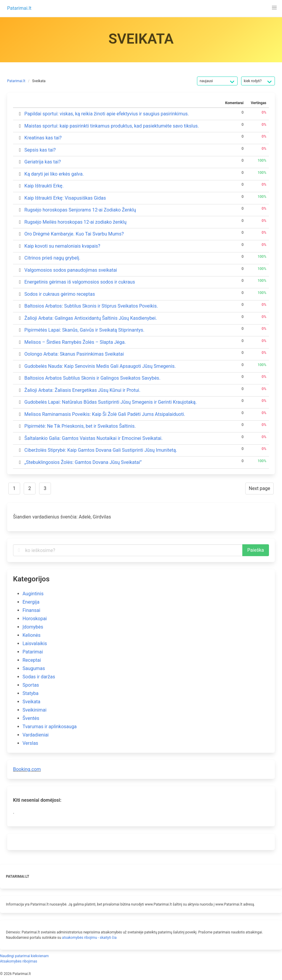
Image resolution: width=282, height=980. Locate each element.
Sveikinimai (35, 710)
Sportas (31, 685)
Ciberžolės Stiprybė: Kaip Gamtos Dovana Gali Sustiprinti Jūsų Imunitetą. (101, 450)
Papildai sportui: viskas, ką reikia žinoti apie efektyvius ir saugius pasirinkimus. (106, 114)
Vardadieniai (36, 735)
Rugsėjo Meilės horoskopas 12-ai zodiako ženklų (75, 222)
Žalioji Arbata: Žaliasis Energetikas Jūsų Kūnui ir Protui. (82, 390)
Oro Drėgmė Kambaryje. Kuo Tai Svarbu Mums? (74, 234)
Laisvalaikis (35, 643)
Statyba (31, 693)
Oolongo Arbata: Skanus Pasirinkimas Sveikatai (74, 354)
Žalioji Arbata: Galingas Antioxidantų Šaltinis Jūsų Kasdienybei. (90, 318)
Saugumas (34, 668)
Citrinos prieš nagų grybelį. (52, 258)
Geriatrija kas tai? (43, 162)
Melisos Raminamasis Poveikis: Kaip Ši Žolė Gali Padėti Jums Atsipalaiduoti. (105, 414)
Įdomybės (33, 627)
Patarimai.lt (16, 81)
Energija (31, 602)
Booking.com (27, 769)
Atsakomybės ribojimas (19, 961)
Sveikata (39, 81)
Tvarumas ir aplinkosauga (50, 727)
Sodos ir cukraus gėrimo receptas (60, 294)
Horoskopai (35, 619)
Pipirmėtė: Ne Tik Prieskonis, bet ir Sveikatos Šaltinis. (80, 426)
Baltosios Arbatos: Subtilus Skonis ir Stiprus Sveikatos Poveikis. (91, 306)
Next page (259, 488)
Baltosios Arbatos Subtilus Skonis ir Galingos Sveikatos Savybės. (92, 378)
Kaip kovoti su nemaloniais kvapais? (62, 246)
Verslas (30, 743)
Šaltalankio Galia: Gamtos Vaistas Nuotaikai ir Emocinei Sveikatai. (93, 438)
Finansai (31, 610)
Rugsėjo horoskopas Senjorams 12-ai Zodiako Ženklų (80, 210)
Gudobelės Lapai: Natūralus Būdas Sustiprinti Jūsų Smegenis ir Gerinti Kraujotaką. (110, 402)
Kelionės (32, 635)
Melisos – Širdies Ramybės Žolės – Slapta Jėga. (75, 342)
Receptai (32, 660)
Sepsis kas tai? (40, 150)
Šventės (31, 718)
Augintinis (33, 594)
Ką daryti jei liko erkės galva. (54, 174)
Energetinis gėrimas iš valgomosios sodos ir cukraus (80, 282)
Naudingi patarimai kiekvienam (24, 956)
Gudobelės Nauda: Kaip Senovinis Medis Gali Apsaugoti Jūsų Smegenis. (100, 366)
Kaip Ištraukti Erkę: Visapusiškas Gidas (65, 198)
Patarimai (33, 652)
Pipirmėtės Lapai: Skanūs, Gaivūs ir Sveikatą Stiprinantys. (84, 330)
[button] (274, 8)
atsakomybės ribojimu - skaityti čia (89, 938)
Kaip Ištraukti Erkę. (44, 186)
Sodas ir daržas (39, 677)
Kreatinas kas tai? (43, 138)
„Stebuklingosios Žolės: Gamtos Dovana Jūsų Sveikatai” (83, 462)
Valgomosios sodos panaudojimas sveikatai (71, 270)
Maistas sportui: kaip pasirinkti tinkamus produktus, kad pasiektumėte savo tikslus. (112, 126)
